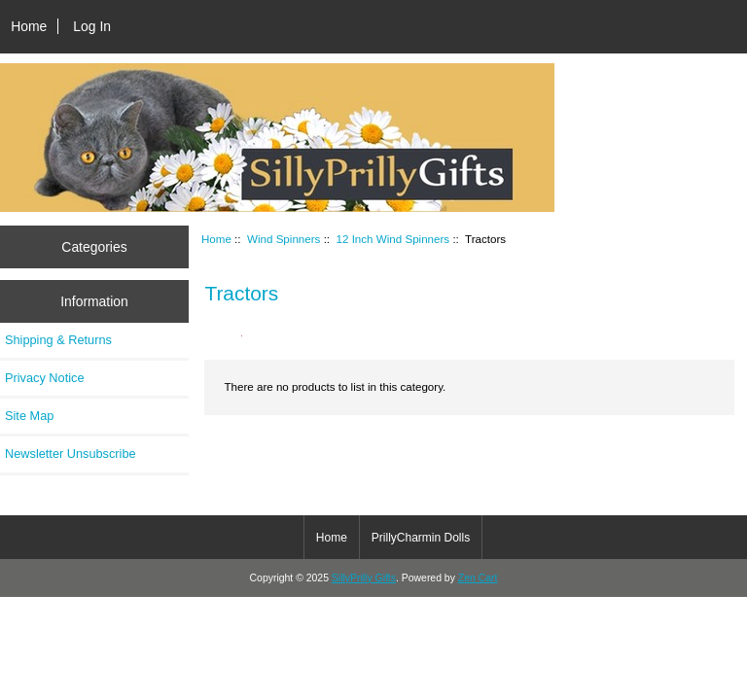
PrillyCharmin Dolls (421, 538)
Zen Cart (478, 578)
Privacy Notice (44, 378)
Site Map (29, 416)
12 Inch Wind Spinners (393, 239)
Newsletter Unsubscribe (71, 454)
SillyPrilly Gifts (364, 578)
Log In (92, 26)
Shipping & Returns (58, 340)
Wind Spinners (284, 239)
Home (29, 26)
